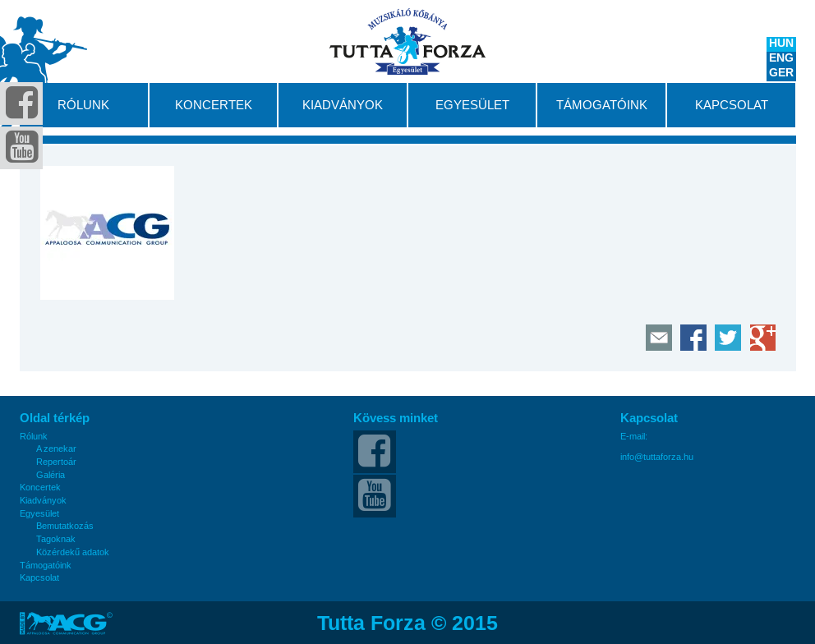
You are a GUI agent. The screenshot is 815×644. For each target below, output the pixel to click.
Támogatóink (602, 105)
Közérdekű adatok (73, 552)
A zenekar (56, 449)
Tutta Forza (407, 41)
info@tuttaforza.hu (657, 457)
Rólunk (83, 105)
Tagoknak (56, 539)
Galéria (51, 475)
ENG (781, 59)
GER (781, 74)
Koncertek (214, 105)
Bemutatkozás (65, 526)
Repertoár (56, 462)
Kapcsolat (732, 105)
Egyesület (472, 105)
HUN (781, 44)
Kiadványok (343, 105)
